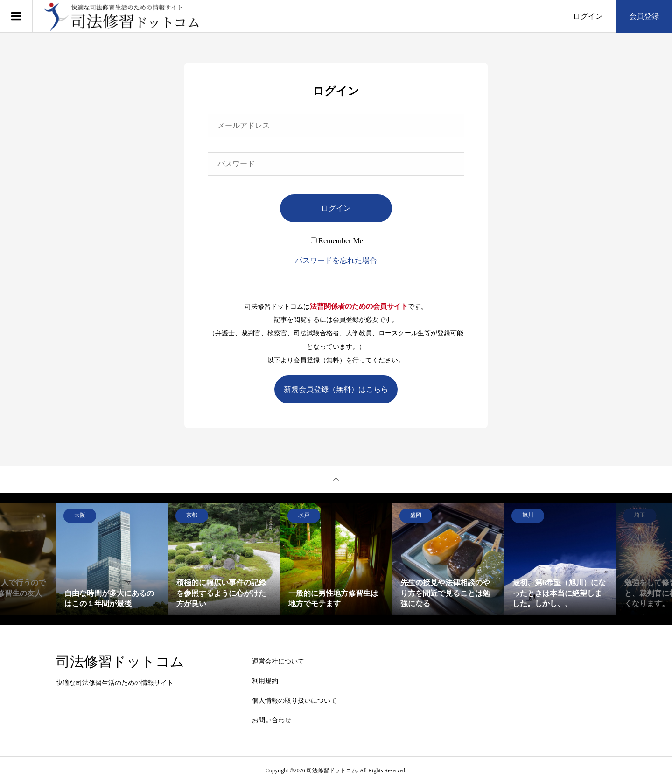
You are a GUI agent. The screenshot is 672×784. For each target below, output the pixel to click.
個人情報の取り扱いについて (294, 701)
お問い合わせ (272, 720)
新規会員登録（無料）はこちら (336, 389)
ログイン (588, 16)
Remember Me (337, 241)
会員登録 (644, 16)
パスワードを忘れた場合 (336, 260)
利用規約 (265, 681)
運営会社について (278, 661)
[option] (112, 559)
